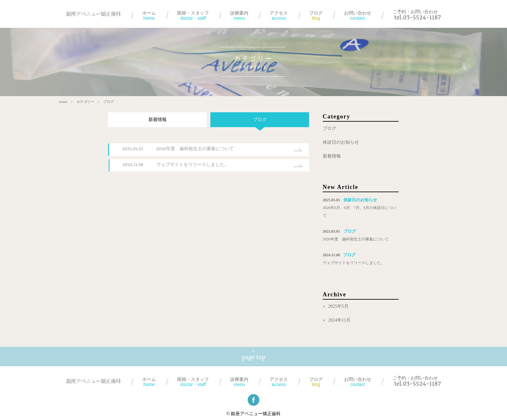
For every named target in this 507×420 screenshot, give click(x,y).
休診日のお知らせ (341, 143)
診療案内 (239, 16)
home (59, 102)
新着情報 (153, 120)
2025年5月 (338, 307)
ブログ (316, 16)
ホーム (149, 16)
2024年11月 (339, 321)
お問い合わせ (358, 16)
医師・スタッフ (193, 16)
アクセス (279, 16)
